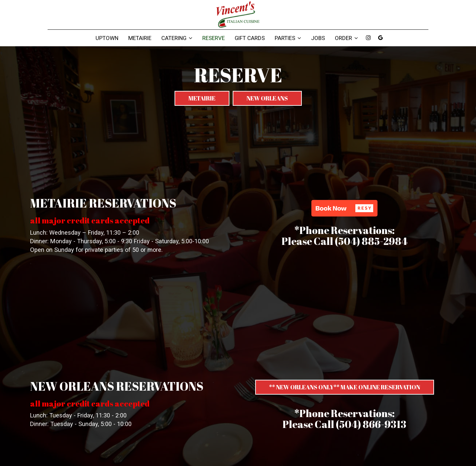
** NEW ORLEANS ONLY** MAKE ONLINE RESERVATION (345, 387)
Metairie (140, 38)
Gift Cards (250, 38)
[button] (344, 208)
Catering (177, 38)
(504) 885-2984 (371, 241)
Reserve (214, 38)
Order (346, 38)
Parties (288, 38)
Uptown (107, 38)
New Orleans (267, 98)
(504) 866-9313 (371, 424)
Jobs (318, 38)
